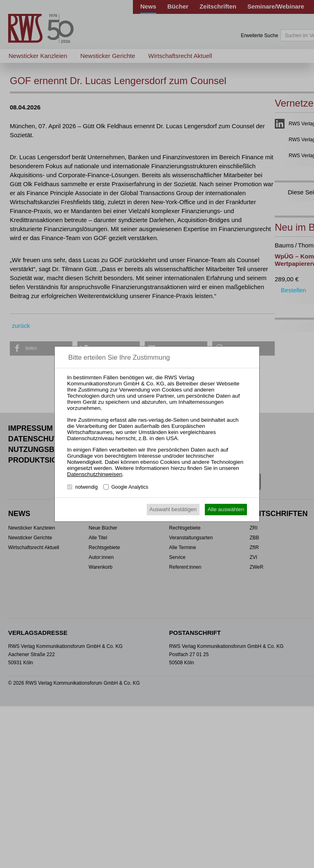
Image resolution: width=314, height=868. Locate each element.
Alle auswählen (226, 509)
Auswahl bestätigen (173, 509)
